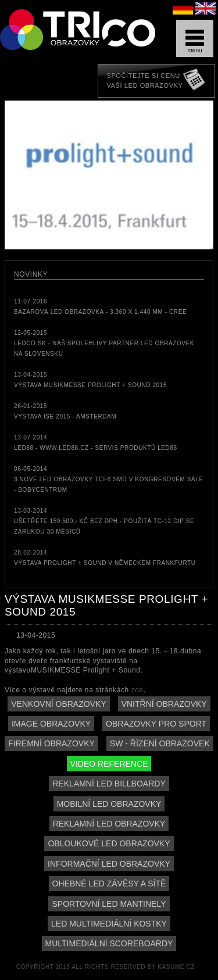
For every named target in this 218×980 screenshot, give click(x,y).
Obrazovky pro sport (156, 724)
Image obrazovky (51, 724)
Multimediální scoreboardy (109, 943)
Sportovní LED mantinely (109, 904)
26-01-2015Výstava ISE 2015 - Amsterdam (65, 411)
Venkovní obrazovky (58, 704)
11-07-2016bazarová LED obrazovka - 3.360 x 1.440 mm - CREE (100, 307)
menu (195, 42)
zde (137, 690)
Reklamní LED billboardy (109, 784)
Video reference (109, 764)
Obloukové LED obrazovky (109, 843)
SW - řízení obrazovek (160, 743)
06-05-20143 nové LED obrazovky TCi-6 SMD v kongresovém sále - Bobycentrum (109, 479)
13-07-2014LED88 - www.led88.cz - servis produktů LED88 (96, 443)
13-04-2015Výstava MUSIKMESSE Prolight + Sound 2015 (90, 380)
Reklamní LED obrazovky (109, 824)
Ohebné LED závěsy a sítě (109, 884)
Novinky (31, 274)
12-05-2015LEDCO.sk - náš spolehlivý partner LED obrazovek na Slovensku (104, 343)
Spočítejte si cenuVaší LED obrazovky (144, 81)
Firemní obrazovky (51, 743)
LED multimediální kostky (109, 924)
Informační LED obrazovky (109, 864)
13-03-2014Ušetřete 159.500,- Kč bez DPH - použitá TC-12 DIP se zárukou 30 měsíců (104, 521)
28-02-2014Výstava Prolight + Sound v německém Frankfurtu (105, 558)
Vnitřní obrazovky (164, 704)
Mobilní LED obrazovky (109, 804)
